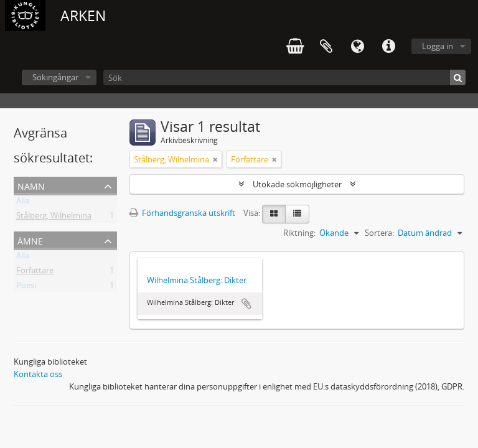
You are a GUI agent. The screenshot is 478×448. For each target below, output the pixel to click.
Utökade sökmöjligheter (297, 184)
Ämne (30, 240)
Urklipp (326, 47)
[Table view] (297, 214)
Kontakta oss (38, 374)
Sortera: (379, 233)
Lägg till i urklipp (246, 304)
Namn (31, 185)
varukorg (295, 47)
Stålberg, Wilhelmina (54, 218)
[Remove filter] (215, 159)
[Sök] (284, 77)
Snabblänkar (388, 47)
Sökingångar (55, 77)
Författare (35, 273)
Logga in (438, 46)
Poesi (26, 287)
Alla (23, 203)
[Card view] (274, 214)
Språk (357, 47)
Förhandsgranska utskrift (182, 213)
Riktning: (299, 233)
